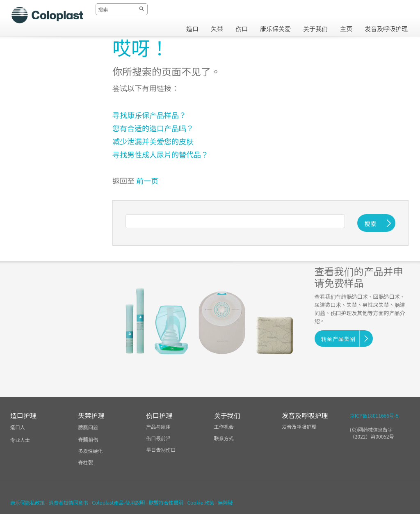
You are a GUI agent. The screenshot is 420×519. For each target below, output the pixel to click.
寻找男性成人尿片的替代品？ (160, 154)
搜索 (371, 224)
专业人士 (20, 440)
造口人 (18, 427)
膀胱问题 (88, 427)
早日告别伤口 (161, 449)
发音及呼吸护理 (299, 426)
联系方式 (224, 438)
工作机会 (224, 426)
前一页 (147, 181)
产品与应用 (158, 426)
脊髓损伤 (88, 439)
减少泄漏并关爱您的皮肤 (153, 141)
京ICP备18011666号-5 (374, 415)
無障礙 (225, 502)
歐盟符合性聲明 (166, 502)
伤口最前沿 (158, 438)
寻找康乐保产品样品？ (150, 115)
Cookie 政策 (200, 502)
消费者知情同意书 (68, 502)
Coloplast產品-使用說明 (118, 502)
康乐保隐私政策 (27, 502)
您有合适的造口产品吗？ (153, 128)
